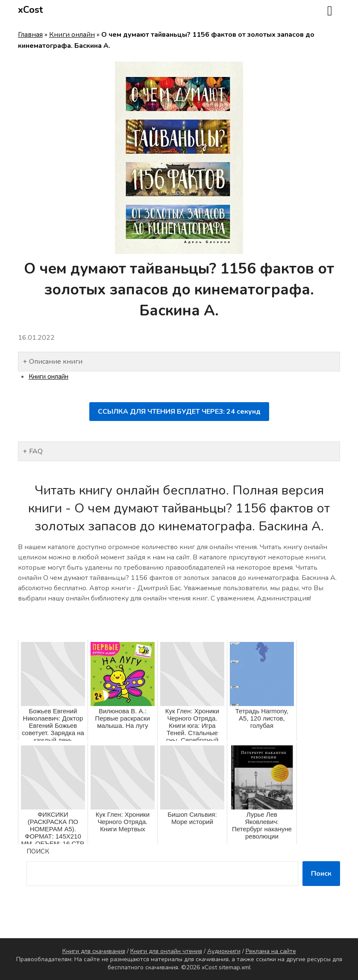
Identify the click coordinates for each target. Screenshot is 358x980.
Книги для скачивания (94, 951)
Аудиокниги (224, 951)
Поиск (38, 851)
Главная (30, 35)
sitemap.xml (235, 967)
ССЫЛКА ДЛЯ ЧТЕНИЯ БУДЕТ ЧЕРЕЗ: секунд (179, 412)
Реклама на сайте (271, 951)
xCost (31, 10)
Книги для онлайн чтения (166, 951)
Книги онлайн (72, 35)
